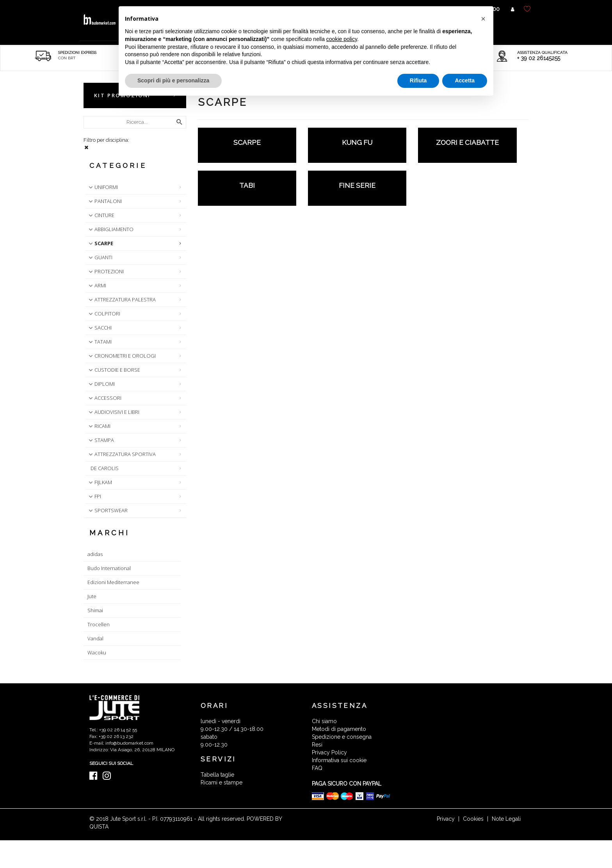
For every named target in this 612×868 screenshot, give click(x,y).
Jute (92, 596)
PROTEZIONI (105, 271)
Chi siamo (324, 721)
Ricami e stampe (221, 782)
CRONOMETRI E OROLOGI (121, 356)
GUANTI (100, 257)
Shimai (95, 610)
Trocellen (99, 624)
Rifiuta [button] (418, 80)
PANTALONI (104, 201)
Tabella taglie (217, 775)
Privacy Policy (329, 752)
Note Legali (506, 819)
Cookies (473, 819)
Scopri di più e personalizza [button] (173, 80)
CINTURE (101, 215)
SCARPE (100, 243)
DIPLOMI (101, 384)
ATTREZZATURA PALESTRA (121, 299)
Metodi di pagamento (339, 729)
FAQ (317, 768)
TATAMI (99, 342)
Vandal (95, 638)
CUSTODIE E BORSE (114, 370)
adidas (95, 554)
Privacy (446, 819)
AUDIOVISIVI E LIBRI (113, 412)
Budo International (109, 568)
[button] (483, 19)
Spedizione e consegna (342, 737)
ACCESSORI (104, 398)
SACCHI (99, 328)
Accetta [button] (465, 80)
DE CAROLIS (105, 468)
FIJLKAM (100, 482)
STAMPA (101, 440)
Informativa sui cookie (339, 760)
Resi (317, 745)
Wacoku (97, 652)
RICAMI (99, 426)
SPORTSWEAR (107, 510)
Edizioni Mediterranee (113, 582)
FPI (94, 496)
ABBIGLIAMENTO (110, 229)
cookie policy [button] (342, 39)
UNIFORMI (102, 187)
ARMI (97, 285)
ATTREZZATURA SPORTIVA (121, 454)
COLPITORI (104, 314)
